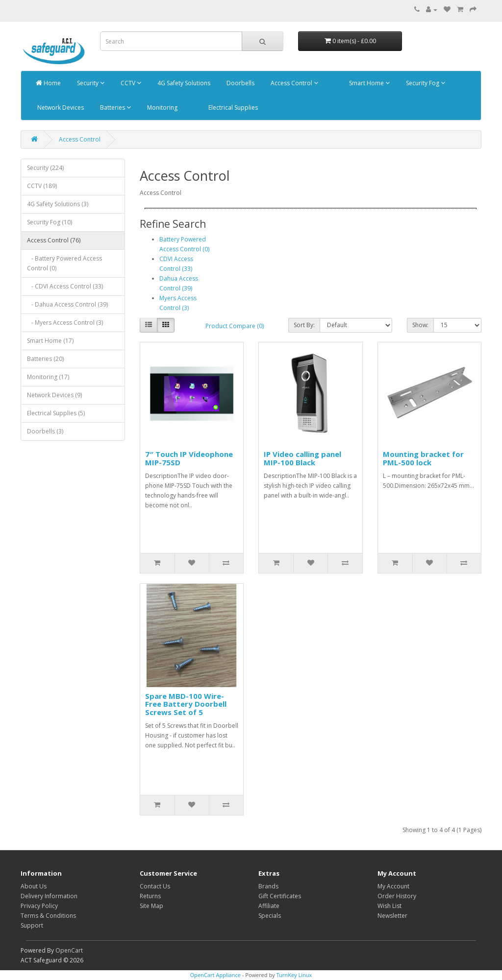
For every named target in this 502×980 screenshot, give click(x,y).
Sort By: (304, 325)
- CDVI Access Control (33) (65, 286)
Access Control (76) (54, 240)
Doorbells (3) (45, 431)
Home (48, 83)
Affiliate (269, 906)
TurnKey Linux (294, 975)
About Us (34, 886)
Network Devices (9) (54, 395)
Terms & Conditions (48, 916)
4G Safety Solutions (183, 83)
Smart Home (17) (50, 341)
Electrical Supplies (232, 108)
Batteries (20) (45, 359)
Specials (270, 916)
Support (32, 925)
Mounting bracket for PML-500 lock (423, 458)
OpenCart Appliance (216, 975)
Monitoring (162, 108)
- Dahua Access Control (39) (67, 304)
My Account (393, 886)
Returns (150, 896)
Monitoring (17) (48, 377)
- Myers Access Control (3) (65, 323)
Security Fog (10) (50, 222)
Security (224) (45, 168)
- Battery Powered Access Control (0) (64, 263)
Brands (268, 886)
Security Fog (425, 83)
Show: (420, 325)
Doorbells (240, 83)
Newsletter (392, 916)
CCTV (130, 83)
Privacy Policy (39, 906)
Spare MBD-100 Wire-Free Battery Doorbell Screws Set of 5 (186, 704)
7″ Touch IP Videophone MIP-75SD (189, 458)
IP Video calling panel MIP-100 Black (302, 458)
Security (90, 83)
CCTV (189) (42, 186)
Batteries (115, 108)
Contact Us (155, 886)
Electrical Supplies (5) (56, 413)
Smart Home (369, 83)
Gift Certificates (280, 896)
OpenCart (69, 950)
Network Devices (60, 108)
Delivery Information (49, 896)
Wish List (389, 906)
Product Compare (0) (235, 326)
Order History (397, 896)
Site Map (151, 906)
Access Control (294, 83)
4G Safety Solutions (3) (58, 204)
